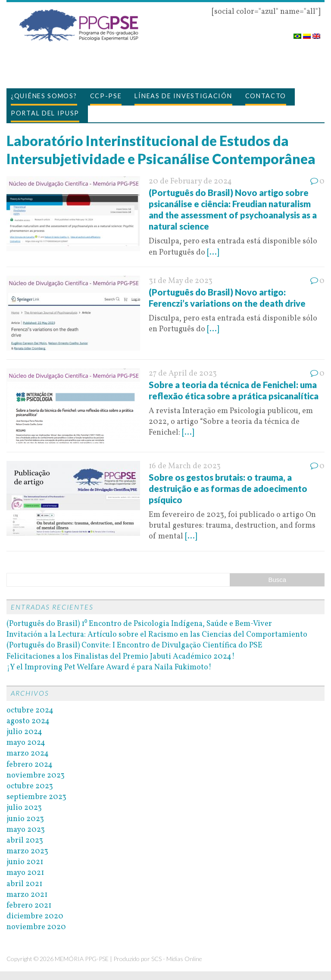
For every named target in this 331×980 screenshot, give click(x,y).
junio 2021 (25, 862)
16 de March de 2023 (185, 466)
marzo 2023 (27, 851)
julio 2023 (24, 808)
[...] (213, 253)
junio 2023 (25, 819)
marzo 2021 (27, 895)
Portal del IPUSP (45, 113)
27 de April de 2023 (183, 374)
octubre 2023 (30, 786)
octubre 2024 (30, 711)
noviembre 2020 (36, 927)
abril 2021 (24, 884)
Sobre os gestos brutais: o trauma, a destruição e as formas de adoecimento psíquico (228, 488)
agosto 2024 (28, 721)
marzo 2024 (28, 754)
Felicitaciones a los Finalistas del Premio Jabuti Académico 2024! (121, 657)
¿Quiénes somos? (44, 96)
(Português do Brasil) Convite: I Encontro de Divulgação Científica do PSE (134, 646)
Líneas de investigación (183, 96)
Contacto (266, 96)
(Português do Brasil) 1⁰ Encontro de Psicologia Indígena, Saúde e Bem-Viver (139, 624)
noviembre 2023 (36, 776)
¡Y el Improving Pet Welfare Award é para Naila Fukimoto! (109, 667)
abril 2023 (25, 841)
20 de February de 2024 (190, 182)
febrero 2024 (30, 765)
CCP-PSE (106, 96)
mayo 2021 (25, 873)
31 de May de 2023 (181, 281)
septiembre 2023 (36, 797)
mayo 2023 (26, 830)
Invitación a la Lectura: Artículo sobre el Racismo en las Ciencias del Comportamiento (157, 635)
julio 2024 (24, 732)
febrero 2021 (29, 906)
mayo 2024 (26, 743)
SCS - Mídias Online (177, 959)
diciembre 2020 (35, 916)
